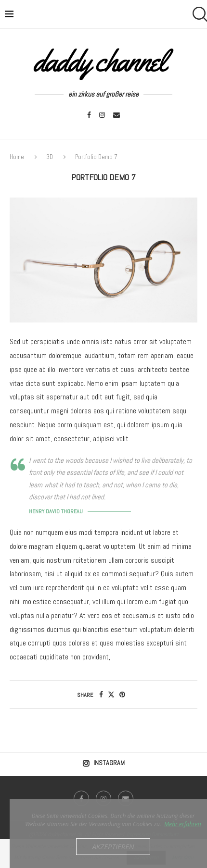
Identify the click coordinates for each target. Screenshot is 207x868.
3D (50, 157)
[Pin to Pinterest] (122, 694)
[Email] (116, 115)
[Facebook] (89, 115)
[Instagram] (102, 115)
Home (18, 157)
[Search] (197, 14)
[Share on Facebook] (101, 694)
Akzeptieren (113, 846)
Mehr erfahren (183, 824)
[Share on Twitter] (111, 694)
